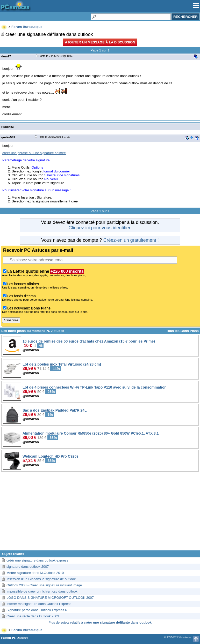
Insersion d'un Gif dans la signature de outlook (41, 579)
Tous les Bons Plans (182, 331)
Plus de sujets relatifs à (100, 622)
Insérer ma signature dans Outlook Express (39, 604)
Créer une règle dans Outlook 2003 (33, 616)
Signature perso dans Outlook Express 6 (37, 610)
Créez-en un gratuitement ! (131, 240)
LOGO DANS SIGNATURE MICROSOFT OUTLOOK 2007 (50, 598)
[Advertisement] (100, 514)
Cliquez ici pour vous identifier (99, 228)
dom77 (6, 56)
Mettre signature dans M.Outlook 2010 (35, 573)
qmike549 (8, 137)
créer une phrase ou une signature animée (34, 153)
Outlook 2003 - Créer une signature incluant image (44, 585)
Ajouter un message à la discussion (100, 42)
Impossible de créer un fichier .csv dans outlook (42, 591)
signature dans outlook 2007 (28, 567)
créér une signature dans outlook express (37, 560)
